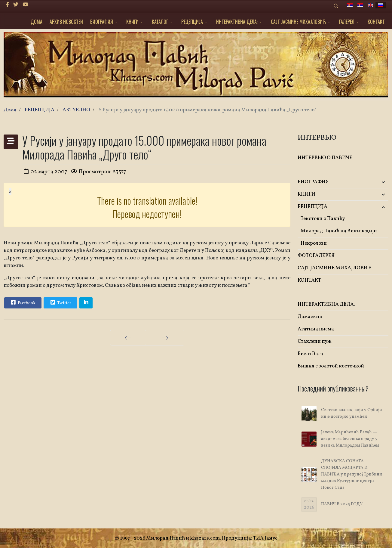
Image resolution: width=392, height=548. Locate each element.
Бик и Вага (310, 354)
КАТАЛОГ (160, 22)
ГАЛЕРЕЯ (347, 22)
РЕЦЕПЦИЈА (192, 22)
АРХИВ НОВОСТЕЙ (66, 22)
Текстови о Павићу (323, 219)
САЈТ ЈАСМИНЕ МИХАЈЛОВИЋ (298, 22)
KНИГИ (132, 22)
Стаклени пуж (315, 341)
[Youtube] (25, 5)
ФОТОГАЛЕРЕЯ (316, 256)
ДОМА (37, 22)
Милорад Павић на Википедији (339, 231)
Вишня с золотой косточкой (331, 366)
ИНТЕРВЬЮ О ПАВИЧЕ (325, 158)
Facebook (23, 302)
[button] (373, 182)
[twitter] (16, 5)
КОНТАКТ (376, 22)
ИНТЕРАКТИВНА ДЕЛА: (237, 22)
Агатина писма (316, 329)
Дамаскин (310, 317)
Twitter (60, 302)
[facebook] (7, 5)
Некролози (314, 243)
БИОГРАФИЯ (102, 22)
